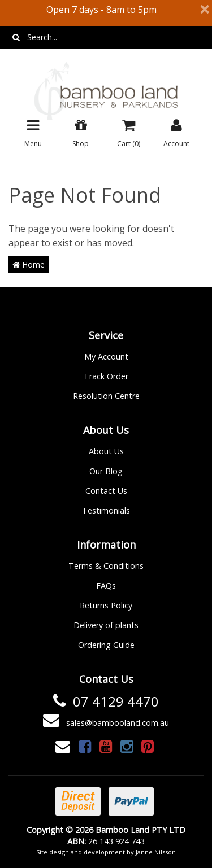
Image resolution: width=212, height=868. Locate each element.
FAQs (106, 586)
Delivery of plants (106, 625)
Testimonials (106, 510)
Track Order (106, 376)
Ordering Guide (106, 645)
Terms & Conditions (106, 566)
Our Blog (106, 471)
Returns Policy (106, 605)
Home (29, 264)
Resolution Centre (106, 396)
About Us (106, 451)
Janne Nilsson (156, 852)
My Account (106, 356)
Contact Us (106, 491)
